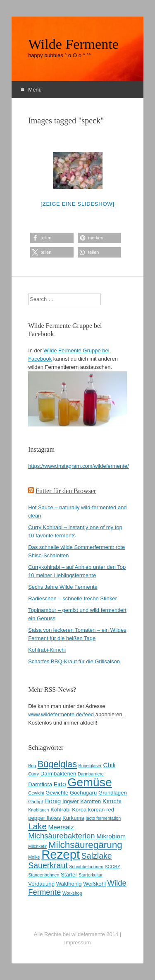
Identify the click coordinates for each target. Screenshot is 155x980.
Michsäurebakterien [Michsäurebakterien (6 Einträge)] (61, 836)
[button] (52, 238)
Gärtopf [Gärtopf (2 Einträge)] (36, 802)
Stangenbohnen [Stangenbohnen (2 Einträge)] (44, 875)
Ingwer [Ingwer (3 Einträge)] (71, 801)
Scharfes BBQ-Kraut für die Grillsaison (74, 661)
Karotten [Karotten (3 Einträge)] (91, 801)
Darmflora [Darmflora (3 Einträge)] (40, 784)
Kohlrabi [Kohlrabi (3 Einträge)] (60, 810)
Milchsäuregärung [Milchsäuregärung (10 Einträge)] (85, 845)
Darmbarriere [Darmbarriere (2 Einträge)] (91, 774)
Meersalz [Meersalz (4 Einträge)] (61, 827)
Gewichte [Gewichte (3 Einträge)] (57, 793)
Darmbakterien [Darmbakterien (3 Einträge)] (58, 774)
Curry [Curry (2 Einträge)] (33, 774)
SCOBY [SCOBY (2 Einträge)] (112, 867)
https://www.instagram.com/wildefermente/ (78, 466)
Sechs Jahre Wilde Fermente (63, 587)
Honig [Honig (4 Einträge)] (52, 801)
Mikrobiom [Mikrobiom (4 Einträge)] (111, 836)
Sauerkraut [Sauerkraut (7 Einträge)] (48, 865)
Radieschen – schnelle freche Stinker (73, 598)
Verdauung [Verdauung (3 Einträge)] (41, 884)
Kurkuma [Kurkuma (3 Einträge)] (73, 818)
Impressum (77, 943)
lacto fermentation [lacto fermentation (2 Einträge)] (104, 818)
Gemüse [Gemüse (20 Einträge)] (90, 782)
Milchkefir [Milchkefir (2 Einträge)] (37, 846)
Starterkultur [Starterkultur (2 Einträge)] (91, 875)
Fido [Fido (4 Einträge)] (60, 784)
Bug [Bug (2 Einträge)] (32, 766)
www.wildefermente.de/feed (61, 714)
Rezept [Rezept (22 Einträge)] (61, 854)
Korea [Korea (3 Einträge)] (79, 810)
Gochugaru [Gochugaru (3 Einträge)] (83, 793)
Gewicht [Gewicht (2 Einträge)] (36, 793)
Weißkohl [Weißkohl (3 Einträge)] (94, 884)
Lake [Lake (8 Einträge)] (37, 826)
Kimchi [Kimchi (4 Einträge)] (112, 801)
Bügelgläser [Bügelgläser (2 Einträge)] (90, 766)
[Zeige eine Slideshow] (77, 204)
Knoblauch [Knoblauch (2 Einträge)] (38, 810)
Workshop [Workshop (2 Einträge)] (72, 893)
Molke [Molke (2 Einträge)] (34, 857)
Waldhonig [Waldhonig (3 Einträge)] (69, 884)
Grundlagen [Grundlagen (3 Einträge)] (113, 793)
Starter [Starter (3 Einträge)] (69, 875)
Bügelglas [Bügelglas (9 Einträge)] (57, 764)
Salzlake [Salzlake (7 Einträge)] (97, 856)
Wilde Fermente (73, 44)
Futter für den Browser (66, 491)
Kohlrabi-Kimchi (47, 650)
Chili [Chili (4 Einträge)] (110, 765)
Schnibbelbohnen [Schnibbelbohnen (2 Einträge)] (86, 867)
